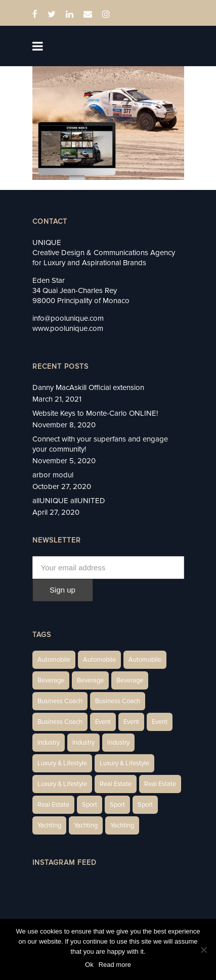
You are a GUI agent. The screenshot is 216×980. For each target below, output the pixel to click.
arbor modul (53, 475)
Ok (89, 965)
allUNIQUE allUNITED (69, 501)
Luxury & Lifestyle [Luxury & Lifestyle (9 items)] (62, 784)
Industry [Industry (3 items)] (49, 743)
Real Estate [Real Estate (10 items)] (160, 784)
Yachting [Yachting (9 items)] (122, 825)
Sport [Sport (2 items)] (90, 805)
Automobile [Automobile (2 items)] (99, 660)
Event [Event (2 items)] (103, 722)
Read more (115, 965)
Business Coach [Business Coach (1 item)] (60, 701)
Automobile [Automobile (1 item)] (54, 660)
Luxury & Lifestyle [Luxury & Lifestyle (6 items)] (62, 763)
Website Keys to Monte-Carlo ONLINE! (95, 413)
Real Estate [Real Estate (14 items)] (116, 784)
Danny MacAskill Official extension (88, 387)
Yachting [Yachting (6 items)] (49, 825)
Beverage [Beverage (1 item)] (51, 680)
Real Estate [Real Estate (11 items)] (53, 805)
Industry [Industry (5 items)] (118, 743)
